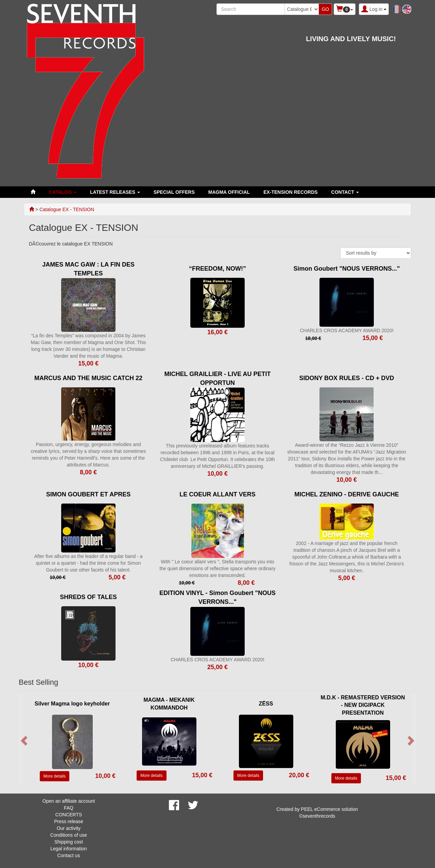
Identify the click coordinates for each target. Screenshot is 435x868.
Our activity (69, 828)
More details (55, 776)
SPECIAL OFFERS (174, 192)
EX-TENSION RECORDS (290, 192)
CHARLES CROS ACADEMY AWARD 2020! (347, 330)
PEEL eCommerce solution (330, 809)
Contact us (68, 855)
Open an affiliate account (69, 801)
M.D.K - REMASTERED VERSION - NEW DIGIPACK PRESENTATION (363, 705)
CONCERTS (69, 815)
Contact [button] (345, 192)
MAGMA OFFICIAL (229, 192)
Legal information (68, 849)
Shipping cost (69, 842)
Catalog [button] (63, 192)
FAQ (69, 808)
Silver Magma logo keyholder (72, 704)
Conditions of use (69, 835)
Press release (69, 821)
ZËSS (266, 704)
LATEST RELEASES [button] (115, 192)
